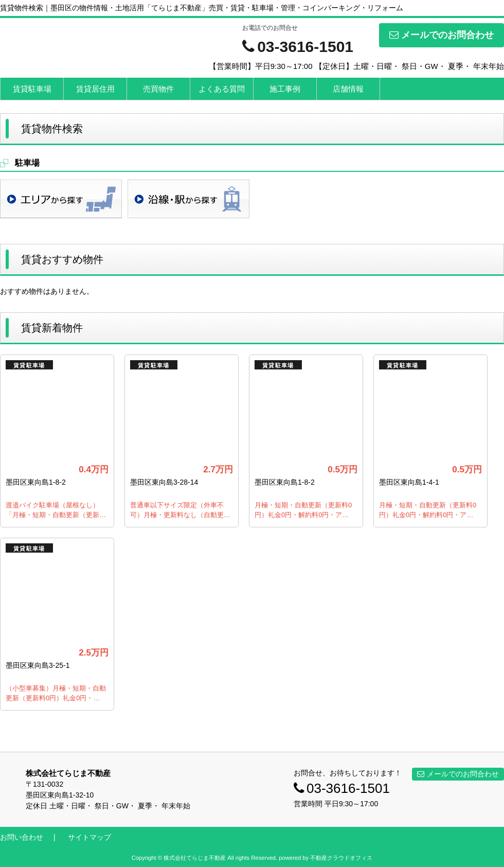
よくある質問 (222, 89)
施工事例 (285, 89)
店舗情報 (348, 89)
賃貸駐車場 (32, 89)
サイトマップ (89, 837)
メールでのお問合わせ (442, 35)
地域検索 (61, 199)
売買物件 (158, 89)
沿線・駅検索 (188, 199)
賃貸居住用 (95, 89)
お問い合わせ (22, 837)
